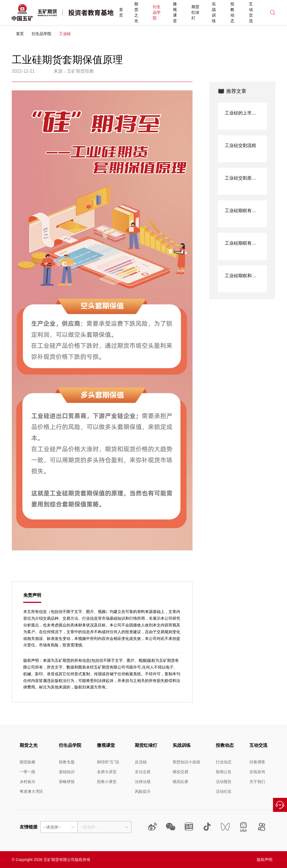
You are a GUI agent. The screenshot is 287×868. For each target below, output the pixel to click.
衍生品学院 (157, 12)
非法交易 (143, 772)
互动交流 (251, 12)
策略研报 (67, 782)
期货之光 (136, 12)
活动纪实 (224, 791)
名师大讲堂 (107, 772)
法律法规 (143, 782)
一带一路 (27, 772)
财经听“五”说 (108, 762)
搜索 (273, 13)
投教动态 (232, 12)
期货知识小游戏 (186, 762)
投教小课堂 (107, 782)
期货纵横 (27, 762)
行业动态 (224, 762)
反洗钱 (141, 762)
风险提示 (143, 791)
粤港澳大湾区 (31, 791)
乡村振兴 (27, 782)
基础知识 (67, 772)
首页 (121, 12)
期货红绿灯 (195, 12)
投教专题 (67, 762)
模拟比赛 (180, 782)
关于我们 (257, 782)
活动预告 (224, 782)
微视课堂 (175, 12)
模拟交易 (180, 772)
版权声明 (265, 860)
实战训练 (214, 12)
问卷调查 (257, 762)
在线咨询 (280, 805)
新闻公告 (224, 772)
